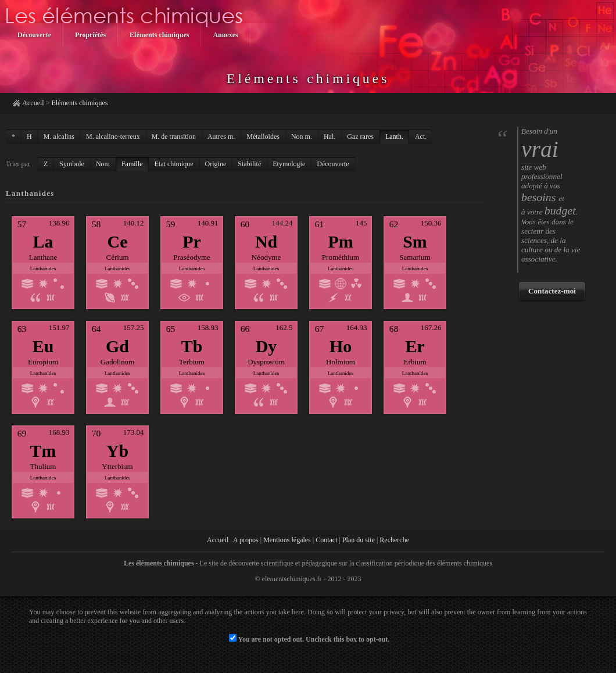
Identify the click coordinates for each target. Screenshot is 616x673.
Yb (117, 451)
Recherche (394, 540)
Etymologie (289, 164)
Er (415, 346)
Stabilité (249, 164)
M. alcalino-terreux (113, 137)
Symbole (72, 164)
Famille (132, 164)
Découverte (333, 164)
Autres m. (221, 137)
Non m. (302, 137)
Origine (216, 164)
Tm (43, 451)
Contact (326, 540)
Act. (421, 137)
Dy (266, 346)
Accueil (33, 103)
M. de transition (174, 137)
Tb (192, 346)
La (43, 241)
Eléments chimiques (79, 103)
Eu (43, 346)
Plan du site (359, 540)
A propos (246, 540)
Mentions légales (287, 540)
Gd (117, 346)
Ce (118, 241)
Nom (103, 164)
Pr (192, 241)
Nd (266, 241)
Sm (415, 241)
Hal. (330, 137)
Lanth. (394, 137)
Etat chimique (174, 164)
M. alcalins (59, 137)
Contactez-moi (552, 291)
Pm (340, 241)
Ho (341, 346)
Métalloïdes (263, 137)
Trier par (18, 164)
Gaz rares (360, 137)
